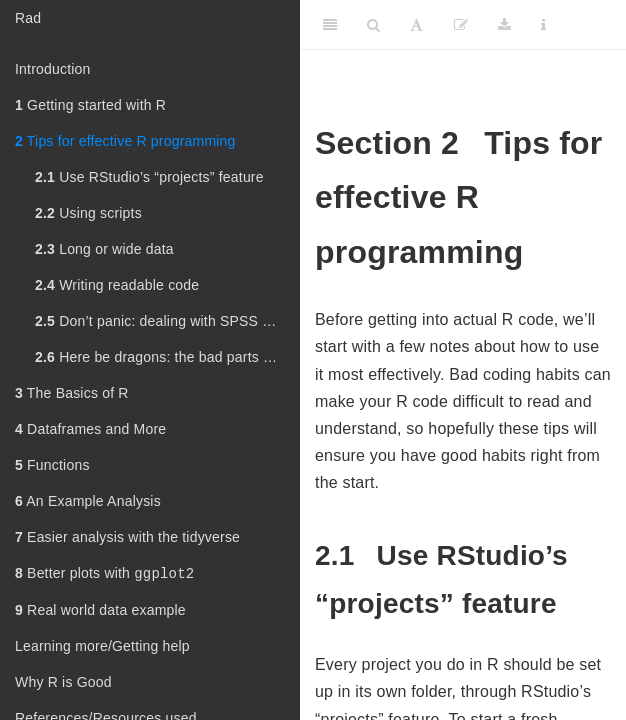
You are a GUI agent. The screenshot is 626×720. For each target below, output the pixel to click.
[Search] (373, 25)
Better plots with (104, 574)
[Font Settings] (416, 25)
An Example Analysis (88, 501)
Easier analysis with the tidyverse (127, 537)
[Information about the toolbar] (543, 25)
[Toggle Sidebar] (330, 25)
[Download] (504, 25)
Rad (28, 18)
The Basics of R (72, 393)
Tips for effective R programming (125, 141)
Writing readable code (117, 285)
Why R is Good (63, 684)
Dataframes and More (90, 429)
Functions (52, 465)
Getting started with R (90, 105)
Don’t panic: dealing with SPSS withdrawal (167, 321)
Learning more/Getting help (102, 648)
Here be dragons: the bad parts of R (162, 357)
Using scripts (88, 213)
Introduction (53, 69)
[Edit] (461, 25)
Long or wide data (104, 249)
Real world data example (100, 612)
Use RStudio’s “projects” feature (149, 177)
